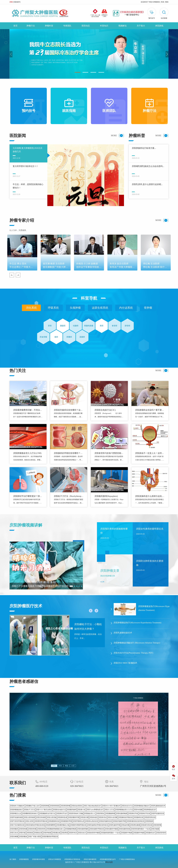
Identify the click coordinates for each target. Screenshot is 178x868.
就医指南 (69, 106)
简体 (163, 2)
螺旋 (67, 766)
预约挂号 (29, 106)
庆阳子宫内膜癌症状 (17, 825)
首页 (15, 26)
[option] (89, 54)
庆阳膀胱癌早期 (66, 821)
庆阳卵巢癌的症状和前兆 (136, 821)
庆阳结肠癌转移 (124, 829)
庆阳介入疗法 (109, 810)
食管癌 (115, 326)
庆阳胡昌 (30, 833)
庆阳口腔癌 (30, 821)
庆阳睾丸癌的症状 (92, 821)
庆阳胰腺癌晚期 (71, 829)
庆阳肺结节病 (133, 813)
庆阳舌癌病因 (41, 817)
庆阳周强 (65, 833)
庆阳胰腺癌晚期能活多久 (55, 829)
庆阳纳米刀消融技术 (17, 806)
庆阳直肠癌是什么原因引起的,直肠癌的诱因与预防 (150, 496)
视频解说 (122, 26)
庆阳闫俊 (22, 833)
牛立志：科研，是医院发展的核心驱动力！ (28, 186)
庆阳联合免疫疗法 (59, 810)
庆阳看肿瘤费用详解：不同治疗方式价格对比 (28, 410)
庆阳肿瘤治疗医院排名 (72, 859)
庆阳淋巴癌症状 (147, 825)
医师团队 (109, 106)
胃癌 (102, 326)
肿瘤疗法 (31, 26)
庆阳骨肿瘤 (157, 825)
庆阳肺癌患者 (62, 817)
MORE (114, 136)
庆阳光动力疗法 (127, 806)
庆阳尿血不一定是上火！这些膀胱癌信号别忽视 (150, 453)
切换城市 (17, 2)
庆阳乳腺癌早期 (115, 825)
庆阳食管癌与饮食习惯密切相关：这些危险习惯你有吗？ (108, 453)
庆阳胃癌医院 (55, 806)
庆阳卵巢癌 (149, 821)
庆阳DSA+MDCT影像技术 (111, 806)
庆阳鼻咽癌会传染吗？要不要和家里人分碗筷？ (150, 410)
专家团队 (67, 26)
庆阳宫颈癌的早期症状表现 (35, 825)
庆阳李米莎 (73, 833)
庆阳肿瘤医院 (24, 859)
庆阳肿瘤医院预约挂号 (108, 859)
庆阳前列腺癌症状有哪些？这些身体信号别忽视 (68, 410)
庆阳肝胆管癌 (161, 833)
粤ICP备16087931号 (97, 862)
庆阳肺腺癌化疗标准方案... (144, 148)
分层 (73, 766)
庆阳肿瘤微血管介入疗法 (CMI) (27, 453)
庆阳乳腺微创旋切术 (158, 806)
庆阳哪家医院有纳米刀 (30, 813)
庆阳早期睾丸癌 (79, 821)
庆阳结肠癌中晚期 (111, 829)
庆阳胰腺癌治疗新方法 (47, 813)
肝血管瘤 (43, 337)
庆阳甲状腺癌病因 (16, 817)
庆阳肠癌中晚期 (127, 833)
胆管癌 (127, 326)
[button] (164, 14)
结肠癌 (76, 326)
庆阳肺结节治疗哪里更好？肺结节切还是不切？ (28, 496)
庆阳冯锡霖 (155, 829)
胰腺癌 (63, 326)
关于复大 (141, 26)
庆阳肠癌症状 (139, 817)
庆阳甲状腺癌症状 (158, 813)
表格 (54, 766)
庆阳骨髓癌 (14, 829)
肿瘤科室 (49, 26)
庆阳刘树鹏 (14, 837)
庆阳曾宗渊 (84, 817)
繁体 (167, 2)
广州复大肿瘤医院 (153, 2)
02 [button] (85, 72)
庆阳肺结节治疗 (62, 813)
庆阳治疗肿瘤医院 (55, 859)
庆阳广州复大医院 (35, 837)
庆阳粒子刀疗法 (30, 810)
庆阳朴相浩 (94, 817)
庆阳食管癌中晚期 (93, 833)
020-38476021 (77, 786)
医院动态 (86, 26)
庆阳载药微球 (72, 810)
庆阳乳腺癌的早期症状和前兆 (98, 825)
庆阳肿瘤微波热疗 (16, 810)
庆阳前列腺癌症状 (105, 821)
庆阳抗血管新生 (77, 806)
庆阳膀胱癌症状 (54, 821)
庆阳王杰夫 (14, 833)
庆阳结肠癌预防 (83, 829)
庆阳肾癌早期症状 (41, 821)
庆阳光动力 (82, 833)
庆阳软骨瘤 (32, 829)
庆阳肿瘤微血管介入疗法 (124, 810)
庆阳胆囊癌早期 (74, 817)
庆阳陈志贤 (38, 833)
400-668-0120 (42, 786)
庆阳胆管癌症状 (150, 817)
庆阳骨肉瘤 (23, 829)
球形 (60, 766)
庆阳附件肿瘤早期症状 (78, 825)
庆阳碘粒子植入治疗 (33, 806)
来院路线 (159, 26)
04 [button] (101, 72)
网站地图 (109, 862)
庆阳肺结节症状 (145, 813)
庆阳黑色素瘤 (135, 825)
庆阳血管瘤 (125, 825)
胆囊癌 (69, 337)
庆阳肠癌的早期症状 (126, 817)
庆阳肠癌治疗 (150, 833)
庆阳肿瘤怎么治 (16, 813)
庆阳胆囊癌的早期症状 (50, 837)
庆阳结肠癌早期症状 (97, 829)
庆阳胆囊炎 (23, 837)
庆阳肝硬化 (100, 813)
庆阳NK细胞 (138, 810)
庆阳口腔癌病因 (30, 817)
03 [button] (93, 72)
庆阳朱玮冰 (103, 817)
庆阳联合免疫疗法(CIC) (105, 410)
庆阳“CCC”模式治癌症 (44, 810)
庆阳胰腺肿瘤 (110, 813)
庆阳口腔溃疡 (52, 817)
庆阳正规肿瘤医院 (90, 859)
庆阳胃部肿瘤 (66, 806)
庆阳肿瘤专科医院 (38, 859)
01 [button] (77, 72)
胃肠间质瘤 (89, 326)
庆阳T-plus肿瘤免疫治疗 (95, 810)
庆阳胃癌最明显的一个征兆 (141, 829)
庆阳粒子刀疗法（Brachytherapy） (68, 496)
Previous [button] (11, 54)
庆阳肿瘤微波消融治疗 (142, 806)
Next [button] (167, 54)
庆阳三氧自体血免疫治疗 (92, 806)
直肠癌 (82, 337)
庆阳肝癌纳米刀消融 (76, 813)
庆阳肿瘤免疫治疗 (150, 810)
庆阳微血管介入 (90, 813)
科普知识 (104, 26)
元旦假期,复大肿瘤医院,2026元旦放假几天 (28, 150)
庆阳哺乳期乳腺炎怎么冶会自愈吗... (148, 166)
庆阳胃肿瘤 (45, 806)
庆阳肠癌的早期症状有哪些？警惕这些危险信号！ (68, 453)
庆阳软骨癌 (41, 829)
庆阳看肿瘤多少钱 (63, 825)
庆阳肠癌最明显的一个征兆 (110, 833)
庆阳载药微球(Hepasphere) (106, 496)
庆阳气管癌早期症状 (17, 821)
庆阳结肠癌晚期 (122, 813)
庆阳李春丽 (47, 833)
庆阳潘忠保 (56, 833)
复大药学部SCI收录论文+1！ (26, 166)
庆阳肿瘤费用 (51, 825)
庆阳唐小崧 (82, 810)
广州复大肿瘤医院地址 (127, 859)
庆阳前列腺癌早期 (119, 821)
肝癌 (50, 326)
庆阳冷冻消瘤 (112, 817)
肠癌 (56, 337)
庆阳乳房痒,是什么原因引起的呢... (147, 184)
